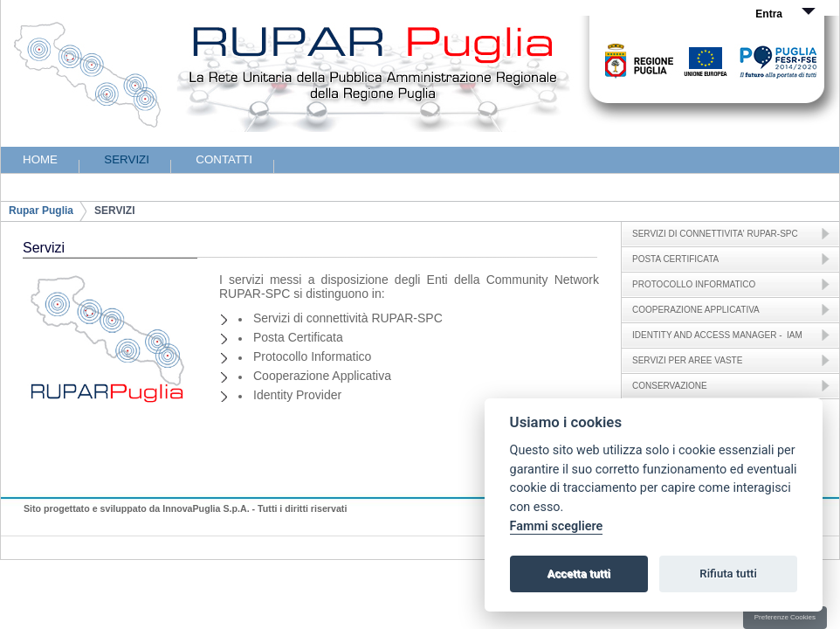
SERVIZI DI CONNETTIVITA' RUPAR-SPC (715, 234)
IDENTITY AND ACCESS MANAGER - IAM (717, 335)
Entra (769, 14)
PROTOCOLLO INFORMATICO (694, 284)
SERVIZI (114, 211)
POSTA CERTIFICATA (675, 259)
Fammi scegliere (557, 526)
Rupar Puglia (41, 211)
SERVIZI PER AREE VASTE (687, 360)
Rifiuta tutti (728, 574)
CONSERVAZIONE (670, 386)
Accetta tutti (578, 574)
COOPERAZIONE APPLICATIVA (696, 310)
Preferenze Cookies (785, 617)
